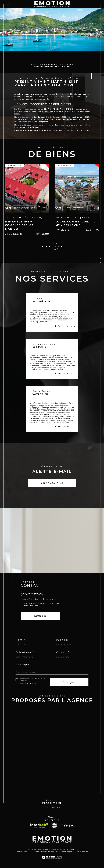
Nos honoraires (22, 852)
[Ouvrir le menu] (90, 4)
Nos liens (64, 852)
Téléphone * (25, 653)
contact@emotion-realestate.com (38, 599)
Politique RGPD (75, 852)
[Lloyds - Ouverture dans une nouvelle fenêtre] (67, 826)
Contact (101, 261)
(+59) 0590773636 (32, 595)
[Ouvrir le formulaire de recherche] (8, 4)
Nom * (20, 640)
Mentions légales (47, 852)
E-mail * (63, 653)
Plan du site (34, 852)
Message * (24, 665)
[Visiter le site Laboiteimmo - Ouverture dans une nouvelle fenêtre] (52, 860)
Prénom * (64, 640)
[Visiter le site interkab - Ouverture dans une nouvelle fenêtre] (39, 826)
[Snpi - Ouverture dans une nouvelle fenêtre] (54, 826)
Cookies (85, 852)
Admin (57, 852)
